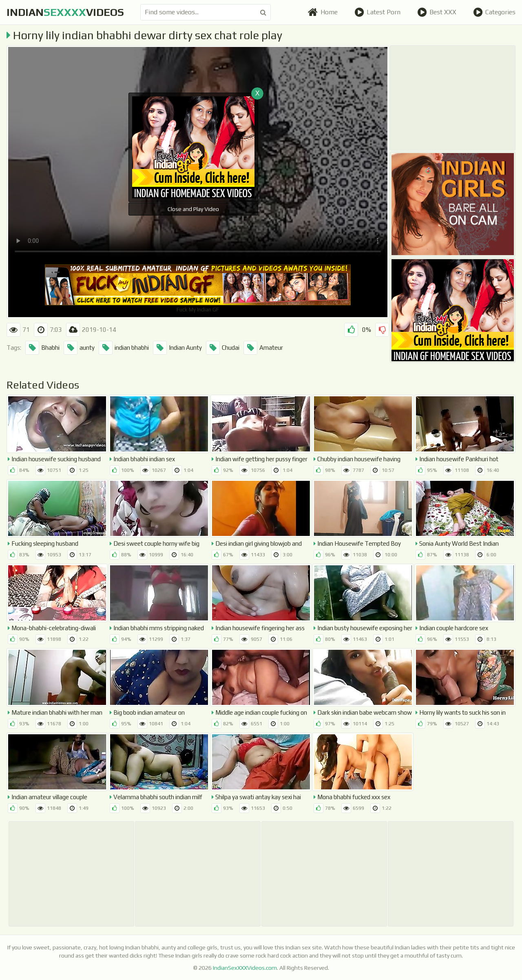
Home (323, 12)
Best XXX (437, 12)
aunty (79, 348)
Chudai (223, 348)
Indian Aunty (177, 348)
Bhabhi (42, 348)
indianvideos (65, 12)
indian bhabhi (124, 348)
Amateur (263, 348)
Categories (494, 12)
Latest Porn (377, 12)
